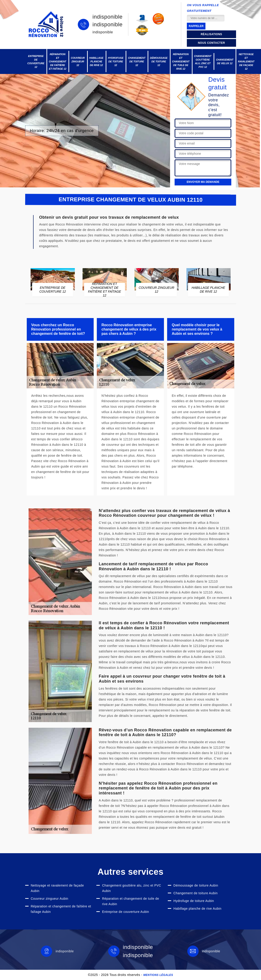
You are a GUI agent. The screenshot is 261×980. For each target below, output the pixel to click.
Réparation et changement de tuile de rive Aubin (131, 901)
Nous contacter (211, 43)
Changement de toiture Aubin (196, 893)
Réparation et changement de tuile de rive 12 (181, 61)
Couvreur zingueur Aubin (50, 899)
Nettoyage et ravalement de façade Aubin (57, 888)
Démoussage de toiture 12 (159, 61)
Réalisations (211, 34)
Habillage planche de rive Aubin (198, 909)
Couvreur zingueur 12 (78, 61)
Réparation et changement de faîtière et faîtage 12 (57, 61)
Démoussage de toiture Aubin (196, 885)
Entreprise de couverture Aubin (126, 912)
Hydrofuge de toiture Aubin (194, 901)
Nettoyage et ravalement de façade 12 (246, 61)
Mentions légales (158, 975)
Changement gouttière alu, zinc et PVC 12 (203, 61)
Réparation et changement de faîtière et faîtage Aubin (61, 909)
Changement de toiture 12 (137, 61)
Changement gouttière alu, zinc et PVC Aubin (132, 888)
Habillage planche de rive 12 (96, 61)
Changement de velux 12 (225, 61)
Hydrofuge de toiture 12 (116, 61)
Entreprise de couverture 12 (36, 61)
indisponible (108, 17)
